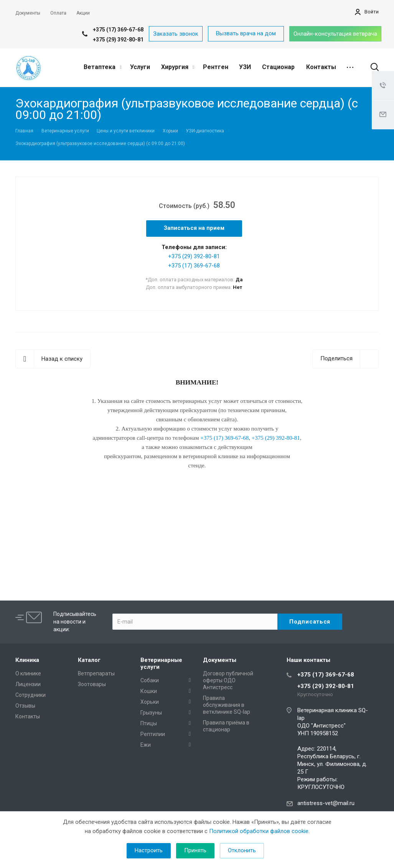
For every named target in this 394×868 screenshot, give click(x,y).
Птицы (149, 723)
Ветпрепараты (96, 673)
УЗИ (245, 67)
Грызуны (151, 713)
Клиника (27, 660)
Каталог (89, 660)
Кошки (149, 691)
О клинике (28, 673)
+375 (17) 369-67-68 (118, 30)
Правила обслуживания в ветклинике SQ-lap (227, 705)
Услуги (140, 67)
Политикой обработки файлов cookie (259, 831)
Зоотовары (92, 684)
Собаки (150, 680)
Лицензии (28, 684)
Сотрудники (30, 695)
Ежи (146, 745)
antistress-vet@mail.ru (326, 803)
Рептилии (153, 734)
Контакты (321, 67)
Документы (220, 660)
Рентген (216, 67)
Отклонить (242, 850)
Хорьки (150, 702)
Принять (195, 850)
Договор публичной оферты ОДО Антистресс (228, 680)
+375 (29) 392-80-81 (118, 40)
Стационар (278, 67)
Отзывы (25, 706)
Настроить (149, 850)
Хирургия (178, 67)
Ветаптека (102, 67)
